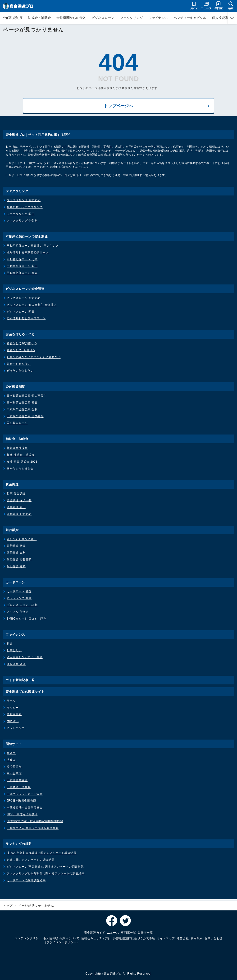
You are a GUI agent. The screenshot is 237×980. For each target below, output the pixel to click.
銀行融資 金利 (16, 554)
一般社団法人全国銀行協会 (25, 809)
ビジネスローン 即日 (21, 313)
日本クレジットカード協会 (25, 795)
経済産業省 (14, 768)
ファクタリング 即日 (21, 215)
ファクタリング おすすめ (24, 202)
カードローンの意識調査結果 (26, 882)
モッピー (13, 709)
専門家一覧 (128, 933)
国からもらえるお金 (20, 470)
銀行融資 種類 (16, 568)
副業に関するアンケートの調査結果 (31, 861)
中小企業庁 (14, 775)
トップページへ (118, 106)
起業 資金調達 (16, 495)
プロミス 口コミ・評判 (22, 606)
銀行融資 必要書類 (19, 561)
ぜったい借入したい (20, 372)
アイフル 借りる (18, 613)
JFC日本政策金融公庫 (21, 802)
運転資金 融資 (16, 665)
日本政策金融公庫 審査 (22, 404)
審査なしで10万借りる (22, 345)
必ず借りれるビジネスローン (26, 320)
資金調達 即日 (16, 509)
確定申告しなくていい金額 (25, 659)
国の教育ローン (17, 425)
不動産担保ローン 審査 (22, 275)
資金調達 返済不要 (19, 502)
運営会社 (183, 938)
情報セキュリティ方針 (96, 938)
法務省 (11, 761)
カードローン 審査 (19, 593)
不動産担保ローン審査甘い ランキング (33, 247)
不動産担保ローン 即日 (22, 268)
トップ (8, 906)
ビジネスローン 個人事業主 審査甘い (32, 306)
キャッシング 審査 (19, 600)
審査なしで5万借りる (21, 352)
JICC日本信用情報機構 (22, 816)
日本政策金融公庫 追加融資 (25, 418)
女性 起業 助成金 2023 (22, 463)
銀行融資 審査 (16, 547)
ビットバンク (16, 729)
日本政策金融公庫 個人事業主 (27, 397)
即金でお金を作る (19, 365)
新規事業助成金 (17, 449)
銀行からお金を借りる (22, 541)
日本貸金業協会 (17, 782)
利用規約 (197, 938)
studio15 (13, 723)
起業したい (14, 652)
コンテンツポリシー (28, 938)
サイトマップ (166, 938)
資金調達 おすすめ (19, 515)
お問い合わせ (214, 938)
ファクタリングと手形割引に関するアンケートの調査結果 (46, 875)
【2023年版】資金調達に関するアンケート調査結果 (42, 855)
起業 (10, 645)
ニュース (113, 933)
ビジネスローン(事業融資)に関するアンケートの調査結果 (45, 868)
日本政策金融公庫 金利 (22, 411)
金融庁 (11, 754)
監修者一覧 (145, 933)
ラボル (11, 702)
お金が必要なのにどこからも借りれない (34, 359)
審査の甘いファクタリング (25, 208)
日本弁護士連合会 (19, 789)
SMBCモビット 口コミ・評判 (27, 620)
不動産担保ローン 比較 (22, 261)
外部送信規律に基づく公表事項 (134, 938)
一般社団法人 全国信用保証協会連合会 (33, 829)
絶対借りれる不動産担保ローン (28, 254)
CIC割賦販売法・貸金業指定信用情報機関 (35, 823)
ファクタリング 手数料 (22, 222)
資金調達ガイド (95, 933)
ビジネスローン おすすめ (24, 299)
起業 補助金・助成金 (21, 456)
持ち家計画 (14, 716)
